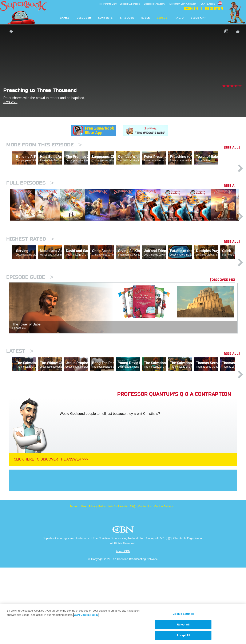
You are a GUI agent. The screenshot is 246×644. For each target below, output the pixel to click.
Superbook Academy (155, 4)
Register (214, 9)
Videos (162, 18)
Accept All (183, 635)
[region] (123, 624)
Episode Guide (30, 335)
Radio (179, 18)
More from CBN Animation (183, 4)
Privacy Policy (97, 583)
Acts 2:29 (10, 102)
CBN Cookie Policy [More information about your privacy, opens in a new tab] (86, 615)
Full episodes (30, 201)
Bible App (198, 18)
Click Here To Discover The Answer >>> (51, 536)
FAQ (133, 583)
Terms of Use (78, 583)
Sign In (191, 9)
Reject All (183, 625)
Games (65, 18)
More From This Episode (44, 145)
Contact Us (145, 583)
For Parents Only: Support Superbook (119, 4)
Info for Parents (118, 583)
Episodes (127, 18)
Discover (84, 18)
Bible (146, 18)
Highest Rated (30, 279)
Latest (20, 409)
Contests (105, 18)
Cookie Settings (164, 583)
